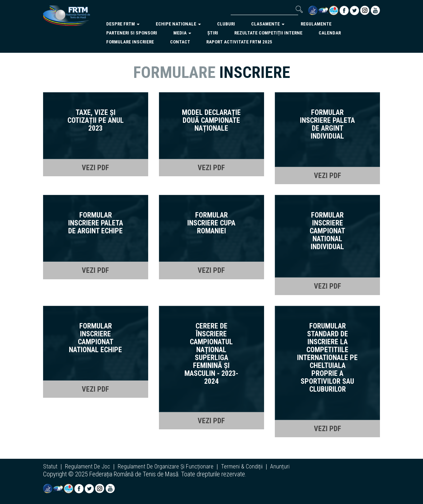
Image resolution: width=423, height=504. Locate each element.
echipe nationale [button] (178, 24)
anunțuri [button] (280, 467)
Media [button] (182, 33)
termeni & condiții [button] (242, 467)
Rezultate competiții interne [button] (268, 33)
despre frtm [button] (123, 24)
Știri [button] (213, 33)
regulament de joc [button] (88, 467)
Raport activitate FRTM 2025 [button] (239, 42)
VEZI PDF (95, 168)
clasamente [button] (268, 24)
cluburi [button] (226, 24)
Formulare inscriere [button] (130, 42)
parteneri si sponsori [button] (132, 33)
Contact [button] (180, 42)
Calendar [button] (330, 33)
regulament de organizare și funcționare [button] (166, 467)
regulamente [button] (316, 24)
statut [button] (50, 467)
